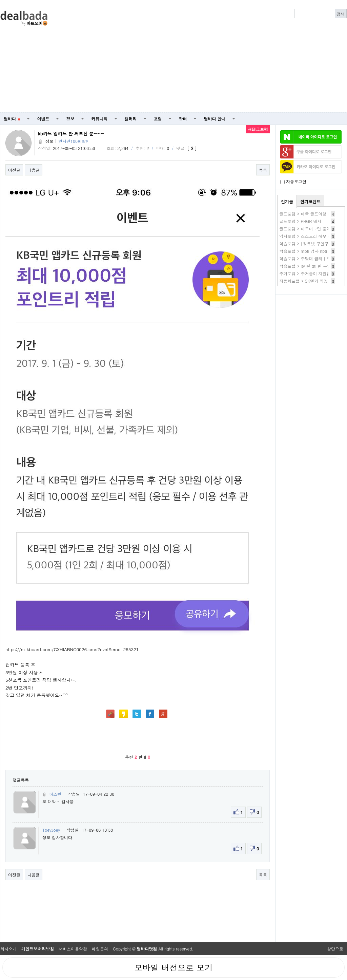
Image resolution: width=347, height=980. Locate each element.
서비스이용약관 (73, 949)
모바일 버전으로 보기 (173, 967)
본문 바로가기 (0, 0)
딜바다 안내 (215, 119)
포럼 (158, 119)
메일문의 (100, 949)
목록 (263, 170)
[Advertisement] (207, 56)
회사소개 (8, 949)
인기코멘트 (310, 201)
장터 (183, 119)
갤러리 (131, 119)
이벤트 (43, 119)
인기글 (287, 201)
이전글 (14, 170)
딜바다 (12, 119)
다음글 (34, 170)
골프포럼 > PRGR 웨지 (300, 221)
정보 (70, 119)
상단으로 (335, 949)
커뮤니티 (100, 119)
